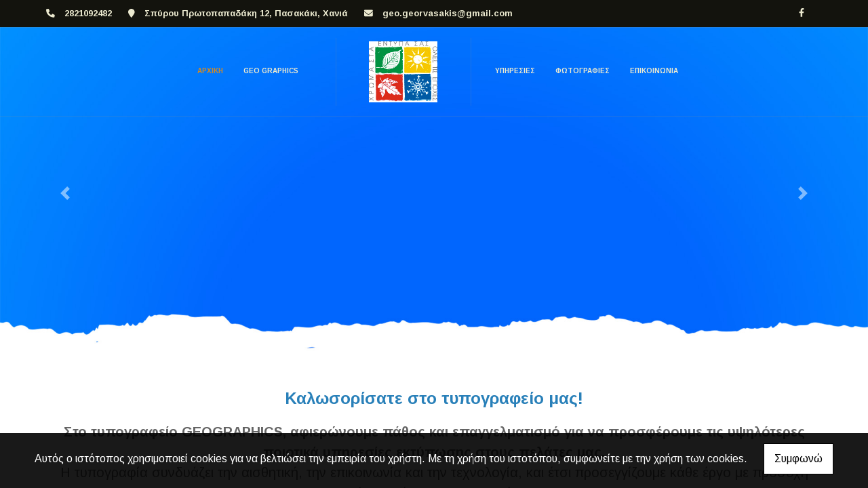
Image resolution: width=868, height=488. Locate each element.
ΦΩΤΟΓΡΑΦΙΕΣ (583, 71)
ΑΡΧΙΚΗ (210, 71)
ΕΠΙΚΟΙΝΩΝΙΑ (654, 71)
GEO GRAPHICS (271, 71)
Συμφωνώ (798, 459)
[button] (65, 193)
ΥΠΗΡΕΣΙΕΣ (515, 71)
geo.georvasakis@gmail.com (448, 13)
